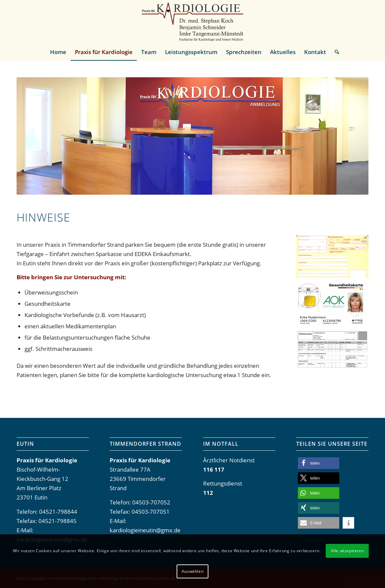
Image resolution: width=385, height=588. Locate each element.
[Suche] (335, 52)
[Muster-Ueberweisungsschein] (332, 257)
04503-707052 (151, 502)
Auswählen (192, 571)
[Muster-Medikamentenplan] (332, 350)
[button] (319, 463)
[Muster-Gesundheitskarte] (332, 304)
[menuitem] (58, 52)
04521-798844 (58, 512)
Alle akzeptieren (348, 551)
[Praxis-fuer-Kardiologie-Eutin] (192, 22)
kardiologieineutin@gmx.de (145, 530)
